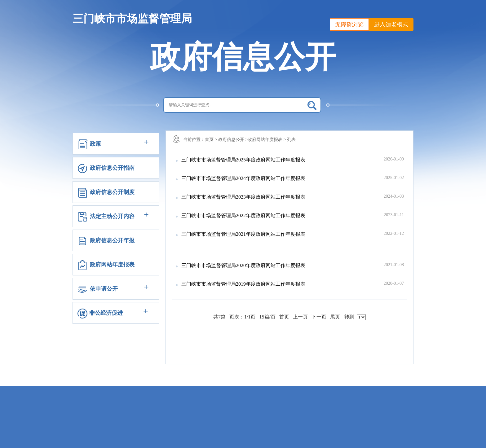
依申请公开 (104, 289)
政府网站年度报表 (112, 265)
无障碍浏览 (349, 24)
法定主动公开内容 (112, 216)
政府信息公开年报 (112, 240)
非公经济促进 (106, 313)
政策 (95, 144)
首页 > (211, 140)
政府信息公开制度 (112, 192)
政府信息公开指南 (112, 168)
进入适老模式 (391, 24)
